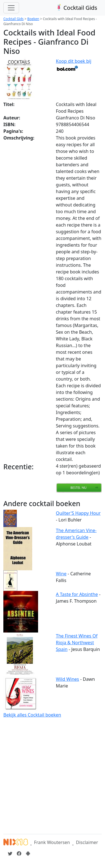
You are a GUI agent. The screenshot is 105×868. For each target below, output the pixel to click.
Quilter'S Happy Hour (78, 513)
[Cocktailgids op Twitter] (10, 853)
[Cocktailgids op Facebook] (19, 853)
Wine (61, 574)
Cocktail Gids (76, 8)
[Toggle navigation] (11, 8)
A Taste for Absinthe (77, 594)
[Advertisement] (53, 775)
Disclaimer (87, 842)
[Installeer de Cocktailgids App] (28, 853)
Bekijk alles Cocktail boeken (32, 715)
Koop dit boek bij (74, 64)
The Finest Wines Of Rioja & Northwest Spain (77, 643)
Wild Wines (68, 679)
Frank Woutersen (52, 842)
